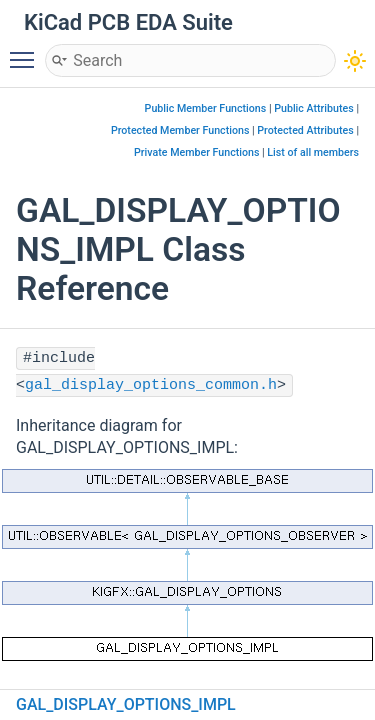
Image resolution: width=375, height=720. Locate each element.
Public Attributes (314, 108)
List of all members (313, 152)
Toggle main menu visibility (27, 51)
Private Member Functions (196, 152)
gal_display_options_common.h (151, 385)
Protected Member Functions (180, 130)
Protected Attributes (305, 130)
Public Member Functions (206, 108)
